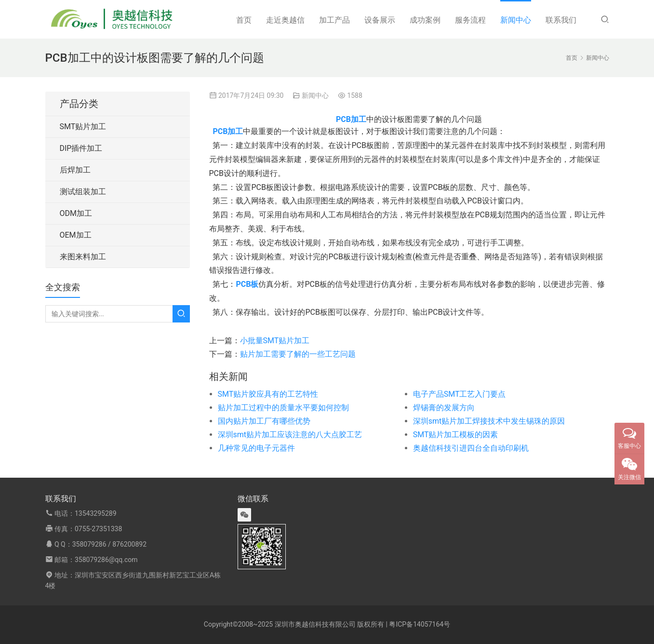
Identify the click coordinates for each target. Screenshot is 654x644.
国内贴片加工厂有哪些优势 (264, 421)
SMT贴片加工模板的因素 (456, 435)
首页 (244, 20)
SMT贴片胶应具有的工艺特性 (268, 394)
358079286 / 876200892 (109, 544)
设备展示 (380, 20)
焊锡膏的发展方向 (444, 408)
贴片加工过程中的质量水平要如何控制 (283, 408)
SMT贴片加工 (83, 127)
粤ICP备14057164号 (420, 624)
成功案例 (425, 20)
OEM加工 (76, 235)
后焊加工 (75, 170)
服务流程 (470, 20)
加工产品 (334, 20)
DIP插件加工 (81, 148)
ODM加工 (76, 213)
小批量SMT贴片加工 (275, 341)
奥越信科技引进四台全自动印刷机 (471, 448)
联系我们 (561, 20)
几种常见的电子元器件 (256, 448)
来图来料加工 (83, 257)
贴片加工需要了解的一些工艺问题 (298, 354)
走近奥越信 (285, 20)
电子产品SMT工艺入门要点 (460, 394)
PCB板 (247, 284)
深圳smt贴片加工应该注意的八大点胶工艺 (290, 435)
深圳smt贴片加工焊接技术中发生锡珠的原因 (489, 421)
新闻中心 (516, 20)
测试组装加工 (83, 192)
